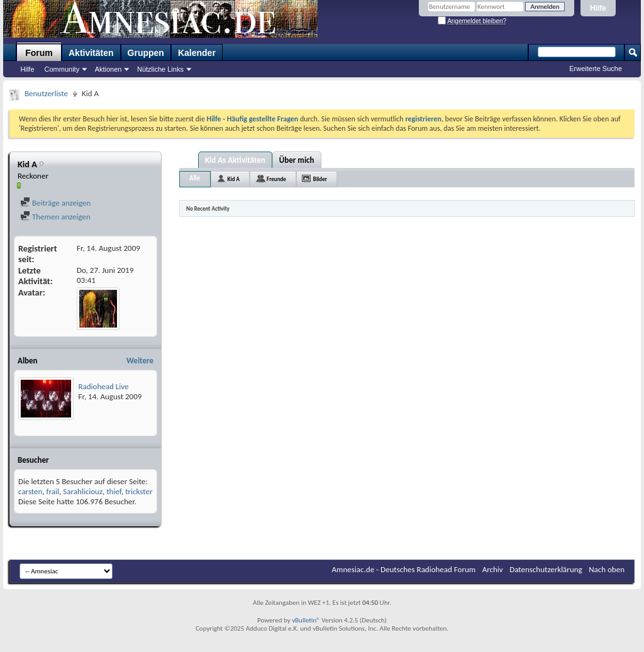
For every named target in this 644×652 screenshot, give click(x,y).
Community (62, 69)
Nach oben (607, 569)
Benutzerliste (46, 93)
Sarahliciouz (83, 491)
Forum (39, 53)
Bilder (320, 179)
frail (53, 491)
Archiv (493, 569)
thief (114, 491)
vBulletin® (306, 620)
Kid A (234, 179)
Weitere (140, 361)
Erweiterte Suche (596, 69)
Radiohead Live (104, 386)
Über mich (297, 160)
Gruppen (146, 53)
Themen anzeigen (55, 217)
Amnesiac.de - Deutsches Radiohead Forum (404, 569)
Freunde (276, 179)
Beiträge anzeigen (55, 203)
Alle (195, 178)
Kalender (197, 53)
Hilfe (598, 8)
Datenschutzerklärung (546, 569)
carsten (30, 491)
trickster (139, 491)
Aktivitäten (91, 53)
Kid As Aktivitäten (235, 160)
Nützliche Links (160, 69)
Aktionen (108, 69)
